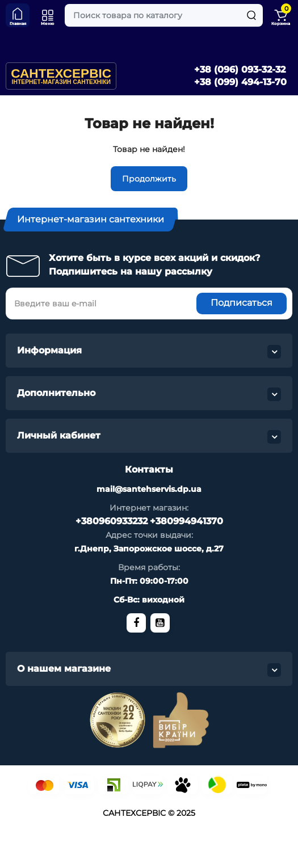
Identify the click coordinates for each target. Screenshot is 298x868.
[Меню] (48, 15)
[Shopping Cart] (280, 15)
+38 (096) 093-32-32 (240, 69)
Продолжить (149, 179)
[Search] (251, 15)
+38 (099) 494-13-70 (240, 82)
